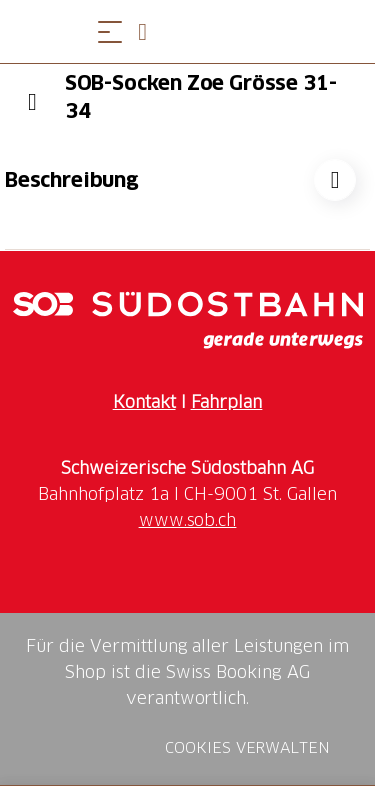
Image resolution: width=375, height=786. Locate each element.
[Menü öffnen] (110, 31)
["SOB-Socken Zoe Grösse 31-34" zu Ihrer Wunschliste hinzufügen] (335, 180)
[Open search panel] (150, 31)
